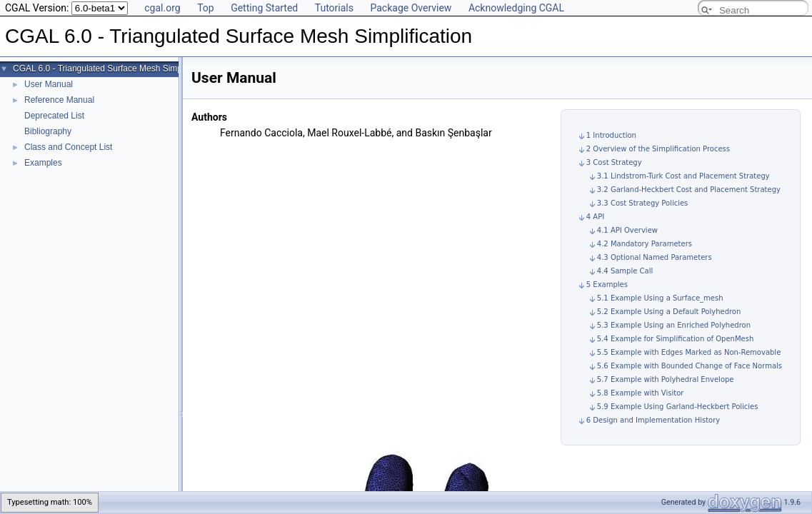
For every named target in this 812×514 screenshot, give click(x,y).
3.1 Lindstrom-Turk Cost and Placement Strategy (683, 176)
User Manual (49, 84)
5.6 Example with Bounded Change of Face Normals (690, 366)
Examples (43, 163)
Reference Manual (59, 100)
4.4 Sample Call (625, 271)
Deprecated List (54, 116)
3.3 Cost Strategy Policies (643, 203)
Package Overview (411, 8)
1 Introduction (611, 135)
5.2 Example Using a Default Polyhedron (669, 312)
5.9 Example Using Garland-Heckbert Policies (678, 407)
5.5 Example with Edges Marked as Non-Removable (689, 352)
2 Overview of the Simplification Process (658, 149)
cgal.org (162, 8)
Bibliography (48, 131)
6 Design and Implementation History (653, 420)
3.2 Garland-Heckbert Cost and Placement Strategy (689, 190)
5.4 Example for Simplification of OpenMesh (675, 339)
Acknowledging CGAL (516, 8)
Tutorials (334, 8)
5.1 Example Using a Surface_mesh (660, 298)
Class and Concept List (68, 147)
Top (206, 8)
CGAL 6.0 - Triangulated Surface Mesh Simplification (113, 69)
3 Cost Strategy (614, 162)
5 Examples (607, 284)
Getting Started (264, 8)
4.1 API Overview (627, 230)
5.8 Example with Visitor (641, 393)
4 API (595, 217)
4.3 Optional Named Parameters (655, 257)
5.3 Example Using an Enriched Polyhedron (674, 325)
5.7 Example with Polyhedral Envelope (666, 379)
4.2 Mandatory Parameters (645, 244)
